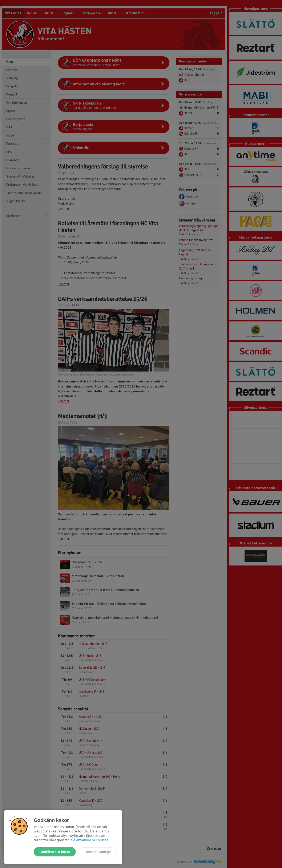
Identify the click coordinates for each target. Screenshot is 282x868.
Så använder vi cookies (90, 840)
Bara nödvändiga (98, 852)
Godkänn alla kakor (55, 852)
